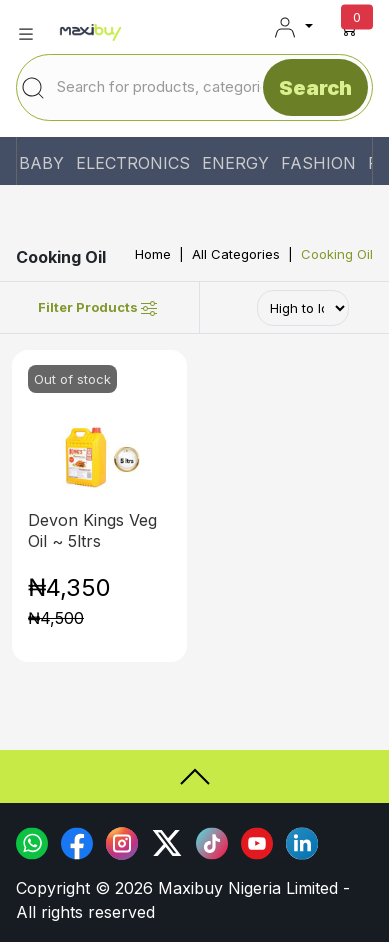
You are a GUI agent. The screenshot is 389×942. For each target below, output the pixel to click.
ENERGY (235, 163)
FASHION (318, 163)
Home (153, 254)
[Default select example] (303, 308)
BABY (41, 163)
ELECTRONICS (133, 163)
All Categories (236, 254)
